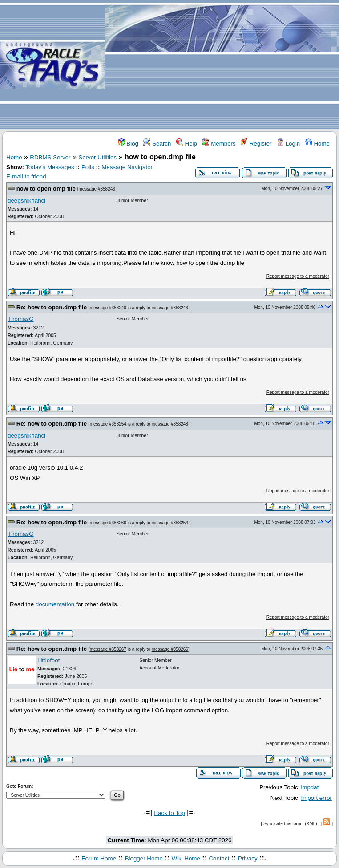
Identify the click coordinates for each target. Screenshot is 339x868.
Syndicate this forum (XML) (290, 824)
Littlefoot (48, 660)
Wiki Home (186, 858)
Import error (316, 798)
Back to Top (169, 813)
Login (288, 144)
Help (187, 144)
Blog (128, 144)
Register (256, 144)
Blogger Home (144, 858)
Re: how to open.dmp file (52, 307)
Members (219, 144)
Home (317, 144)
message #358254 (108, 424)
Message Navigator (127, 167)
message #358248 (108, 308)
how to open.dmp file (46, 189)
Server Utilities (97, 157)
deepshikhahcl (26, 201)
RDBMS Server (50, 157)
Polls (88, 167)
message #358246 (97, 189)
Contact (219, 858)
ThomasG (21, 319)
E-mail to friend (26, 176)
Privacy (248, 858)
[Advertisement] (222, 65)
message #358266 (108, 523)
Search (157, 144)
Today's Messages (50, 167)
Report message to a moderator (298, 276)
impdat (310, 787)
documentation (56, 604)
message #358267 (108, 649)
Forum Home (99, 858)
